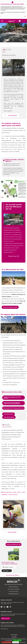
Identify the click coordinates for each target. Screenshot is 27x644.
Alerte (24, 21)
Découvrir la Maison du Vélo (10, 307)
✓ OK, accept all (17, 640)
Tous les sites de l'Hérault (12, 575)
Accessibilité (14, 637)
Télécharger (6, 571)
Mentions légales (14, 635)
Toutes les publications (13, 544)
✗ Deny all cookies (7, 642)
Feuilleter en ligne (8, 567)
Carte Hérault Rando (9, 417)
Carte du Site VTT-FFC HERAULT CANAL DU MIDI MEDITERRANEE (12, 403)
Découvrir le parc (13, 256)
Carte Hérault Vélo (9, 414)
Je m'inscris (6, 618)
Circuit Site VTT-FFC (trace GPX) (13, 408)
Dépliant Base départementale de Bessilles (12, 398)
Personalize (16, 642)
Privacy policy (23, 642)
